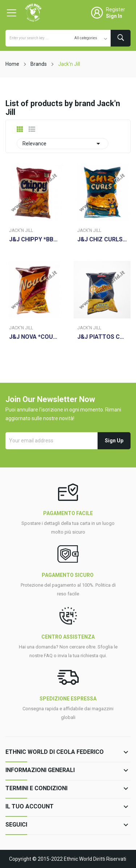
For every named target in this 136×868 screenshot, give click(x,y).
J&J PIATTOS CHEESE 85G (102, 337)
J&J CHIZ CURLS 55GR (102, 240)
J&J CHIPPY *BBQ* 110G (34, 240)
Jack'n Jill (21, 230)
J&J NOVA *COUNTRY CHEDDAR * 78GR (34, 337)
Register (116, 9)
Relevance (63, 144)
